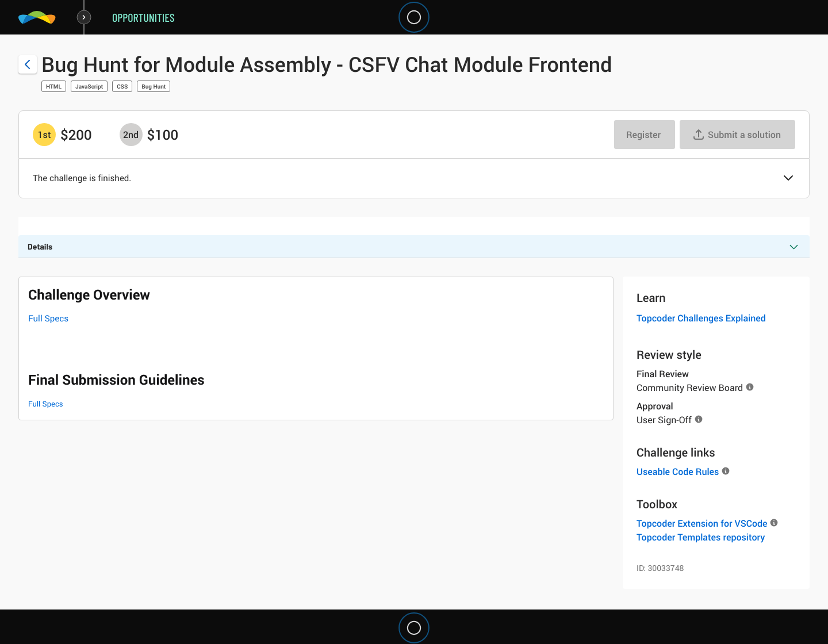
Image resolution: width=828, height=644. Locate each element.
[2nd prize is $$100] (131, 135)
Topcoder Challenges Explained (701, 318)
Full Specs (48, 319)
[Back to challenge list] (28, 64)
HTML (54, 86)
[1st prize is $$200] (44, 135)
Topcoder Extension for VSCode (702, 523)
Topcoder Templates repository (701, 537)
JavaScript (89, 86)
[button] (788, 179)
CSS (122, 86)
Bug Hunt (154, 86)
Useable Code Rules (678, 471)
